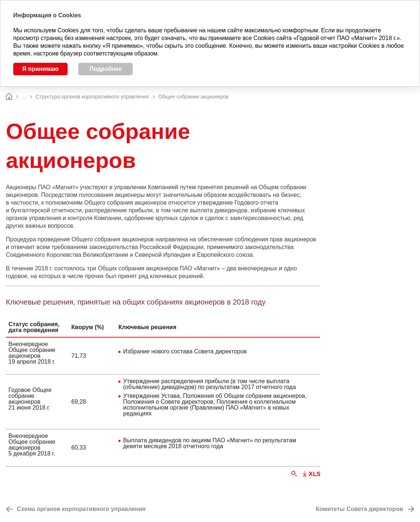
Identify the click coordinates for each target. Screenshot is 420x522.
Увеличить (294, 474)
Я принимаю (41, 69)
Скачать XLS (311, 474)
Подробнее (105, 69)
